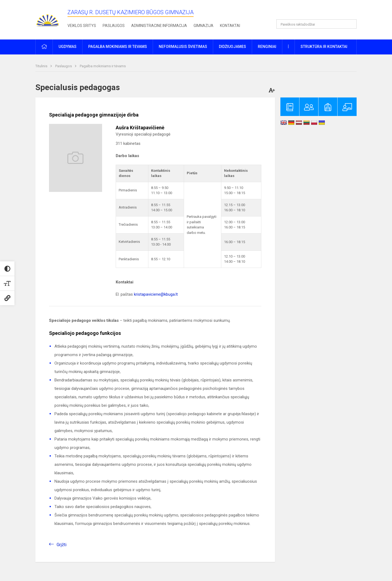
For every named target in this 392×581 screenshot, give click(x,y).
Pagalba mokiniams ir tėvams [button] (118, 47)
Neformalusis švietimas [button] (183, 47)
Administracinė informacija (159, 26)
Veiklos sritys (82, 26)
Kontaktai (230, 26)
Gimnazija (203, 26)
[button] (319, 11)
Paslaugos (114, 26)
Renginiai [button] (267, 47)
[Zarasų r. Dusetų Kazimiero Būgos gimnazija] (48, 19)
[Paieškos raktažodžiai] (316, 24)
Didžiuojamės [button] (232, 47)
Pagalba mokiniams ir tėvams (103, 66)
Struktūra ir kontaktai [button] (324, 47)
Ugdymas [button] (68, 47)
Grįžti (62, 545)
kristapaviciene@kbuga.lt (156, 294)
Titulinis (42, 66)
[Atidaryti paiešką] (351, 24)
